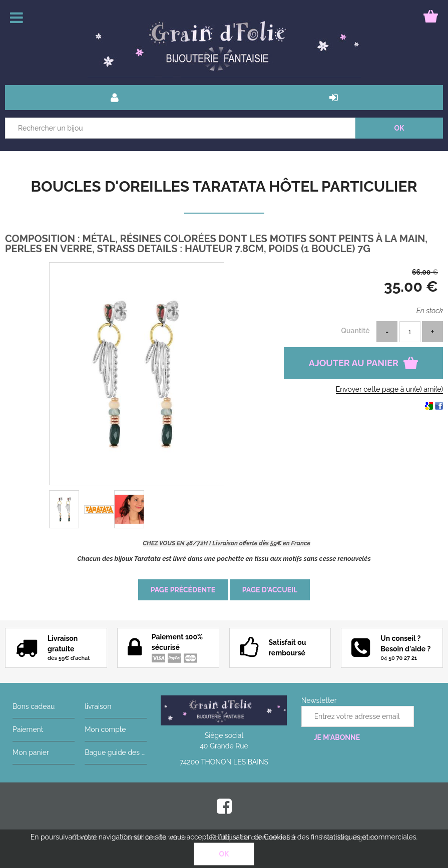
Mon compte (105, 729)
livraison (98, 706)
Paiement (28, 729)
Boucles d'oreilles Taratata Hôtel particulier (224, 186)
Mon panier (31, 752)
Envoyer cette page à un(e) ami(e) (389, 389)
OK (224, 854)
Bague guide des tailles (116, 752)
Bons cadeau (34, 706)
